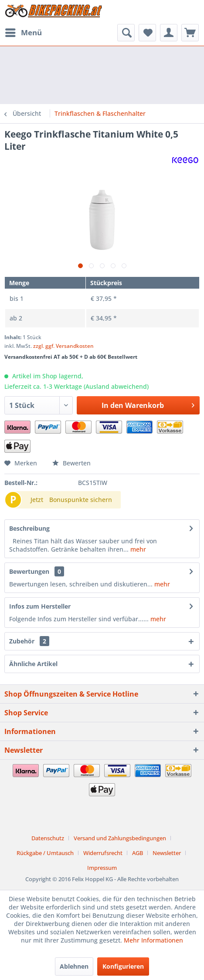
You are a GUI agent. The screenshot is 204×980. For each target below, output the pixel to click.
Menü (24, 32)
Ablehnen (74, 966)
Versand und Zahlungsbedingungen (120, 838)
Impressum (102, 868)
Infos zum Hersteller (40, 606)
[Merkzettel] (147, 33)
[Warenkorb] (190, 33)
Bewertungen (29, 571)
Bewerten (71, 463)
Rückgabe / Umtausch (45, 853)
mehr (137, 549)
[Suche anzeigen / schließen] (126, 33)
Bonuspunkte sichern (81, 500)
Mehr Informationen (153, 940)
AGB (138, 853)
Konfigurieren (123, 966)
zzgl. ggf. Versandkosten (63, 346)
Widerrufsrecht (103, 853)
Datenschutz (48, 838)
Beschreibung (29, 528)
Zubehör (29, 641)
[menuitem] (23, 33)
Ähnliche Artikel (33, 664)
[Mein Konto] (169, 33)
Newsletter (167, 853)
